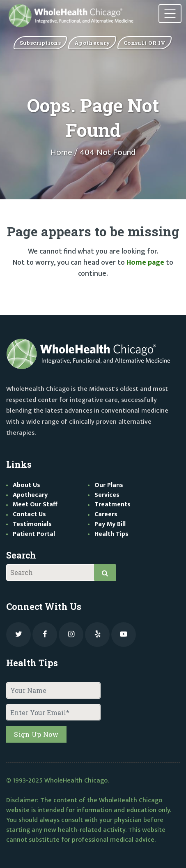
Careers (106, 514)
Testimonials (32, 524)
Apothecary (30, 495)
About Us (26, 485)
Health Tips (111, 534)
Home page (145, 263)
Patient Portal (34, 534)
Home (61, 152)
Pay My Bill (110, 524)
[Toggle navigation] (170, 14)
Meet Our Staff (35, 504)
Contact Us (29, 514)
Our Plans (109, 485)
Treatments (113, 504)
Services (107, 495)
